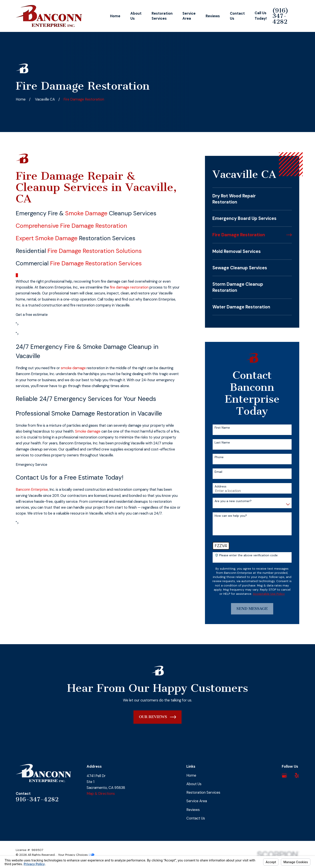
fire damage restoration (129, 287)
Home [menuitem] (115, 16)
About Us (194, 784)
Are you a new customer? (233, 501)
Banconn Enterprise (32, 490)
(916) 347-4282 (280, 16)
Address (220, 486)
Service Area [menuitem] (189, 16)
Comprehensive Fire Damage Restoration (71, 226)
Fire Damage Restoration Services (96, 263)
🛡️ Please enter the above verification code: (246, 555)
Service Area (197, 801)
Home (191, 775)
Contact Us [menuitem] (237, 16)
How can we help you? (231, 516)
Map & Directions (101, 794)
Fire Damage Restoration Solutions (95, 251)
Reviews (193, 810)
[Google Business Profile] (284, 775)
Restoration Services (203, 792)
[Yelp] (297, 775)
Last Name (222, 443)
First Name (222, 428)
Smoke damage (88, 431)
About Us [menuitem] (136, 16)
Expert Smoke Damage (47, 238)
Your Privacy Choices (76, 855)
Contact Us (196, 818)
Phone (219, 457)
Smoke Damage (86, 213)
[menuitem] (252, 199)
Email (218, 472)
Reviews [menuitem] (213, 16)
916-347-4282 (37, 799)
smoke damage (73, 368)
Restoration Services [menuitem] (162, 16)
